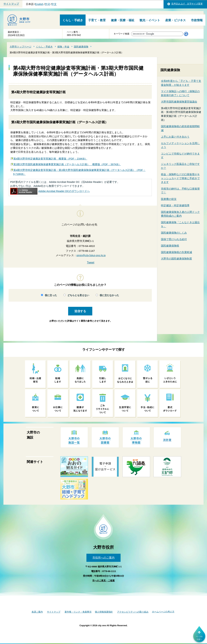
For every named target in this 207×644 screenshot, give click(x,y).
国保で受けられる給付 (174, 239)
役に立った (51, 295)
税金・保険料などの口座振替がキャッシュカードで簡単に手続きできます (180, 178)
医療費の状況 (169, 199)
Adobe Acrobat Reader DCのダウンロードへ (50, 191)
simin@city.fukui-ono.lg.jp (91, 255)
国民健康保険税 (170, 246)
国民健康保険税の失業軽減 (176, 252)
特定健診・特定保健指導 (175, 205)
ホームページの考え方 (163, 612)
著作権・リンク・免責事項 (78, 612)
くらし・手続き (73, 20)
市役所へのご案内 (103, 558)
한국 (47, 4)
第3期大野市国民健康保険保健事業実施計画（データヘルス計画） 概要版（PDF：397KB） (67, 164)
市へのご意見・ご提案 (103, 581)
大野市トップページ (21, 47)
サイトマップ (11, 4)
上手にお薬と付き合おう (175, 137)
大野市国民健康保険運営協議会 (179, 102)
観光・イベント (150, 20)
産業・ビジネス (176, 20)
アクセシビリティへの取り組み (133, 612)
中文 (54, 4)
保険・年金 (63, 47)
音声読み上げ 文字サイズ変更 (187, 4)
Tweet (91, 263)
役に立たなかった (109, 295)
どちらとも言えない (78, 295)
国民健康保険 (81, 47)
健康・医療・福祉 (123, 20)
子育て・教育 (97, 20)
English (39, 4)
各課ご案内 (37, 612)
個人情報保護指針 (104, 612)
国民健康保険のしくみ (174, 233)
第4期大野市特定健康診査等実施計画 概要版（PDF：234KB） (50, 159)
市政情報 (197, 20)
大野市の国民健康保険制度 (176, 259)
